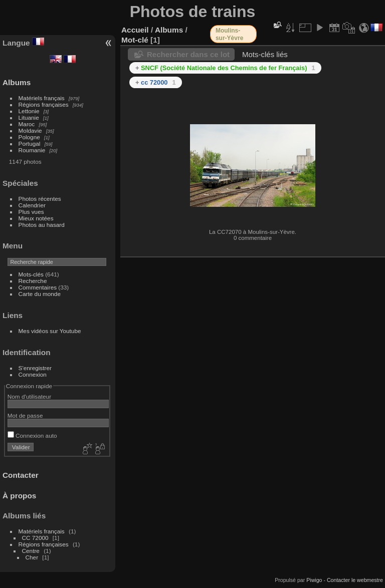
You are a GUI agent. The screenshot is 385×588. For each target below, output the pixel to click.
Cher (32, 557)
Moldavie (30, 130)
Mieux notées (36, 218)
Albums (17, 82)
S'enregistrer (35, 368)
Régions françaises (44, 104)
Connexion (33, 374)
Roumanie (32, 150)
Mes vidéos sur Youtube (50, 331)
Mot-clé (135, 40)
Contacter (21, 475)
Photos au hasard (42, 225)
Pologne (29, 137)
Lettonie (29, 111)
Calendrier (32, 205)
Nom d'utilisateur (29, 396)
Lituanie (29, 117)
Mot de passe (25, 415)
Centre (31, 551)
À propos (19, 496)
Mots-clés (31, 274)
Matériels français (42, 98)
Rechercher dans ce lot (188, 54)
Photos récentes (40, 199)
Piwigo (314, 580)
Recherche (33, 281)
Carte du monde (40, 294)
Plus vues (31, 212)
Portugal (30, 143)
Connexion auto (32, 435)
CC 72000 (35, 538)
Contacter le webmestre (355, 580)
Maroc (27, 124)
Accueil (135, 30)
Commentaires (38, 287)
